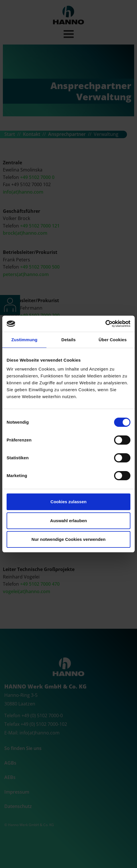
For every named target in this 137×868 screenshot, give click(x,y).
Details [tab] (68, 340)
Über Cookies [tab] (113, 340)
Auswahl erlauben (68, 521)
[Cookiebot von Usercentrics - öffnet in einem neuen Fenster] (105, 324)
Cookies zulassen (68, 502)
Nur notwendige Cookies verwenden (68, 539)
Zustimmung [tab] (25, 340)
